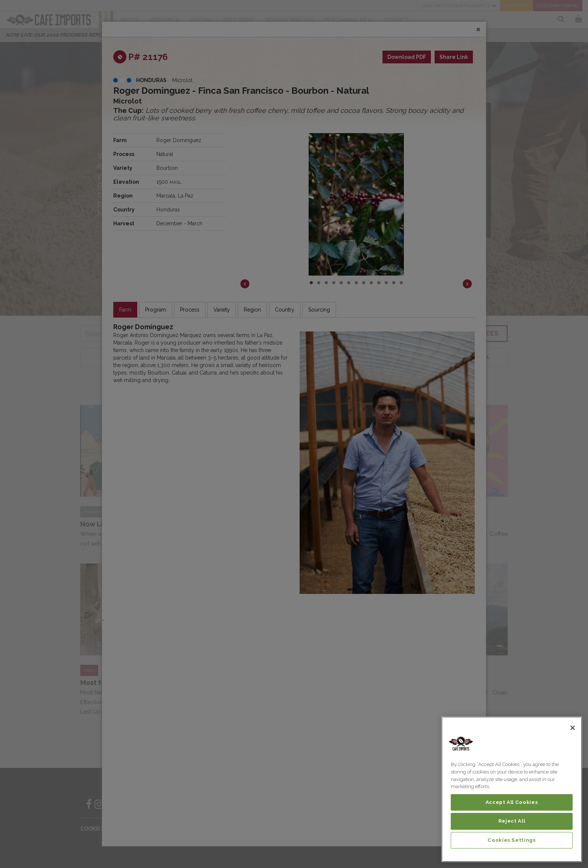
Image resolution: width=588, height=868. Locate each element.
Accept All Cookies (512, 802)
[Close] (573, 728)
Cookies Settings (512, 840)
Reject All (512, 821)
